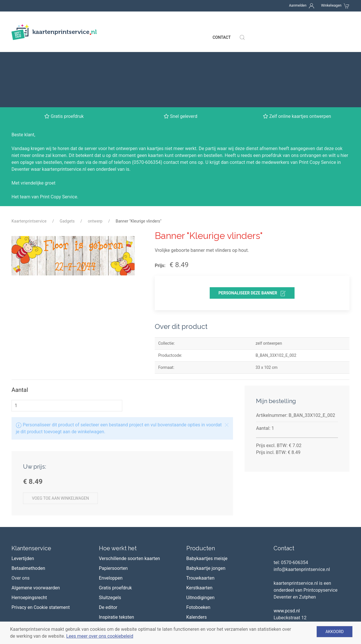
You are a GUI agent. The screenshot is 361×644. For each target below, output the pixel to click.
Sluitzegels (110, 531)
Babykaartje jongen (206, 502)
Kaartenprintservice (29, 154)
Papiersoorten (113, 502)
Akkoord (335, 632)
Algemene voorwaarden (36, 521)
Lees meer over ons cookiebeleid (100, 636)
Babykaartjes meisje (207, 492)
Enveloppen (111, 511)
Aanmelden (298, 5)
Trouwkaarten (200, 511)
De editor (108, 541)
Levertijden (23, 492)
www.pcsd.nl (287, 544)
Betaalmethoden (28, 502)
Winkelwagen (331, 5)
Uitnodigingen (200, 531)
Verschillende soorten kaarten (129, 492)
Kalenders (197, 550)
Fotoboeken (198, 541)
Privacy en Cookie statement (41, 541)
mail (103, 96)
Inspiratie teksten (116, 550)
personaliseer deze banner (252, 227)
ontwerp (95, 154)
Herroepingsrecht (29, 531)
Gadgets (67, 154)
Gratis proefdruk (115, 521)
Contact (222, 26)
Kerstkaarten (199, 521)
